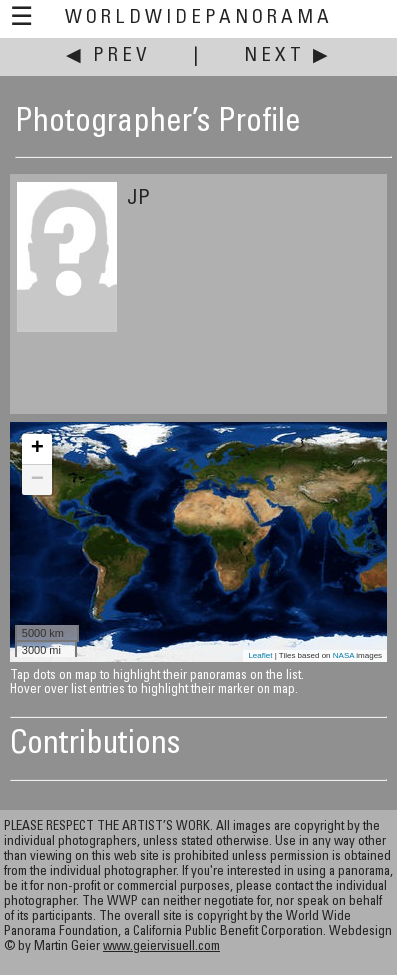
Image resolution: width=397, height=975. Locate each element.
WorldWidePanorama (199, 18)
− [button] (37, 480)
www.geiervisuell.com (161, 947)
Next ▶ (288, 56)
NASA (343, 655)
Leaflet (260, 655)
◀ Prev (108, 56)
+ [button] (37, 449)
